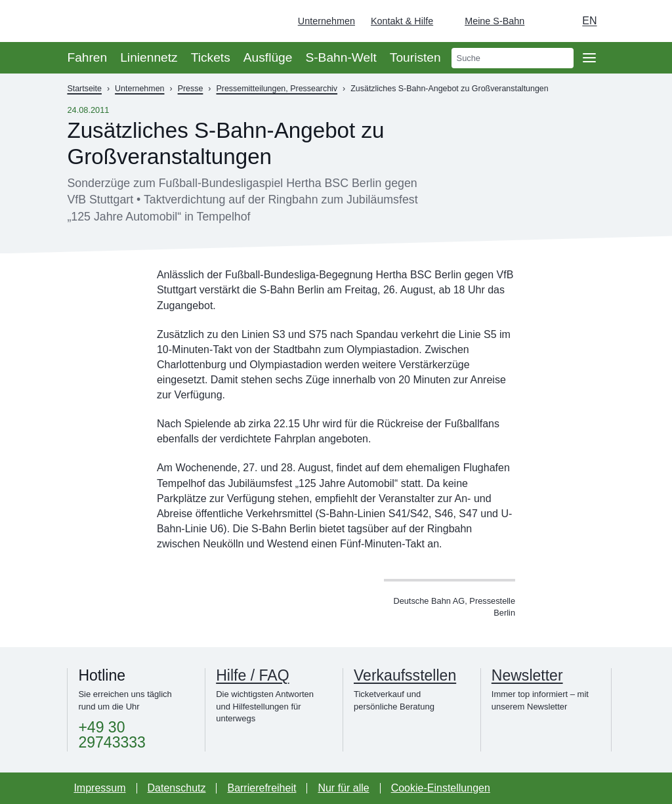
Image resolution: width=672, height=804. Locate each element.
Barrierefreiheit (262, 788)
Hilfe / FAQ (252, 675)
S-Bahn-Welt (341, 57)
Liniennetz (149, 57)
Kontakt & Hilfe (402, 21)
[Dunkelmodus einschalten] (547, 21)
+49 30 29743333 (112, 735)
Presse (191, 89)
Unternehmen (326, 21)
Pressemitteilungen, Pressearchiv (277, 89)
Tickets (211, 57)
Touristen (415, 57)
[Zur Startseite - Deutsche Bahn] (643, 21)
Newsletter (527, 675)
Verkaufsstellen (405, 675)
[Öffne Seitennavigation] (589, 58)
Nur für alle (343, 788)
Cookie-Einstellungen (441, 788)
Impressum (99, 788)
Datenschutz (177, 788)
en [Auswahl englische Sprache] (589, 21)
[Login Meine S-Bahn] (487, 21)
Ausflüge (268, 57)
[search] (513, 58)
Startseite (84, 89)
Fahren (87, 57)
